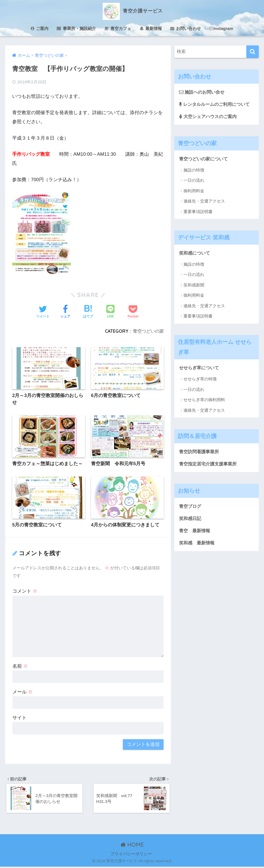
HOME (132, 846)
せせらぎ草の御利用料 (204, 401)
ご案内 (40, 28)
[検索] (253, 52)
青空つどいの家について (205, 159)
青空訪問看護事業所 (200, 452)
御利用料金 (194, 191)
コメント (25, 592)
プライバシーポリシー (131, 856)
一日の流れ (194, 181)
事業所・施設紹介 (76, 28)
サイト (20, 718)
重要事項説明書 (198, 212)
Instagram (221, 28)
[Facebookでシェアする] (65, 312)
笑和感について (196, 253)
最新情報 (151, 28)
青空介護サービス (132, 11)
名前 (20, 667)
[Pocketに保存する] (133, 312)
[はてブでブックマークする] (88, 312)
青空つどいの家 (148, 331)
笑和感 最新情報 (198, 545)
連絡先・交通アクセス (204, 202)
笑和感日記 (191, 520)
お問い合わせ (186, 28)
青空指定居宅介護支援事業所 (210, 465)
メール (23, 692)
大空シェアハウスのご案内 (210, 116)
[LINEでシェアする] (110, 312)
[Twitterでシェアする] (43, 312)
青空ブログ (191, 507)
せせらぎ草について (200, 368)
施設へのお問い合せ (203, 92)
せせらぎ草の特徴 (200, 380)
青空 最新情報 (196, 532)
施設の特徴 (194, 171)
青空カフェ (118, 28)
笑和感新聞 (194, 286)
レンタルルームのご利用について (217, 104)
